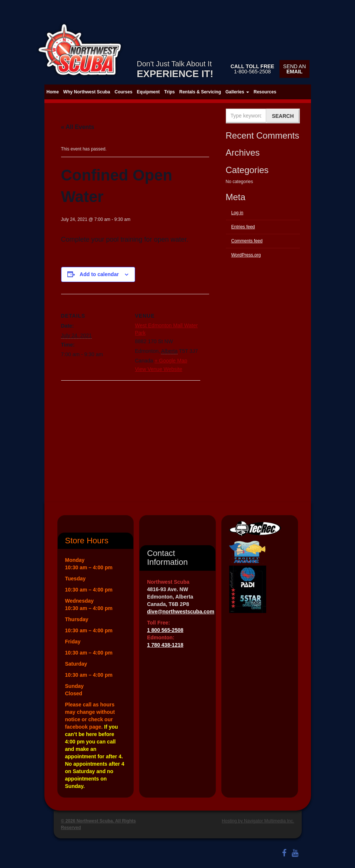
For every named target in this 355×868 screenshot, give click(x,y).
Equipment (148, 92)
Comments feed (247, 241)
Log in (237, 213)
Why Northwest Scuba (87, 92)
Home (53, 92)
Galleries (237, 92)
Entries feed (243, 227)
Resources (265, 92)
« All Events (78, 127)
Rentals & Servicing (200, 92)
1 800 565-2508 (165, 630)
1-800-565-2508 (252, 69)
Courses (124, 92)
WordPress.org (246, 255)
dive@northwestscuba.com (181, 612)
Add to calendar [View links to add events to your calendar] (99, 274)
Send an (294, 69)
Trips (170, 92)
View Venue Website (159, 369)
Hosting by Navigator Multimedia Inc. (258, 821)
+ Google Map (171, 361)
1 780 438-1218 (165, 645)
